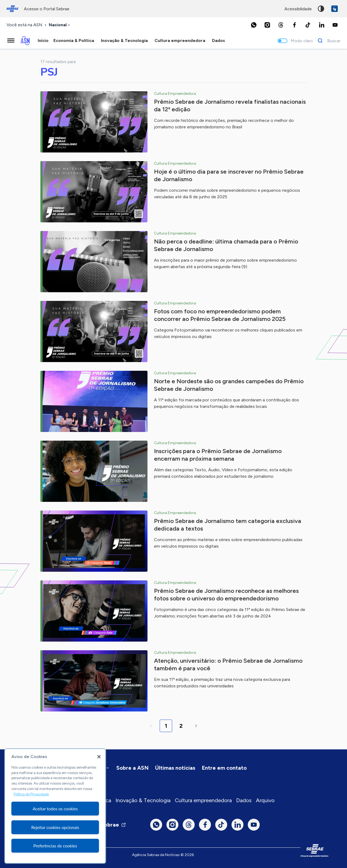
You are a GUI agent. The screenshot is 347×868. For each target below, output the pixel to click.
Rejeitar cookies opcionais (55, 827)
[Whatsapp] (254, 25)
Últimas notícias (175, 768)
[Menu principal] (11, 41)
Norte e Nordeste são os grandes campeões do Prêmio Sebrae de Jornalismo (229, 385)
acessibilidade (298, 9)
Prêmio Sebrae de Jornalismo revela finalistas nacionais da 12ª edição (230, 105)
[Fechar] (99, 757)
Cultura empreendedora (203, 800)
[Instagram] (267, 25)
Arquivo (265, 800)
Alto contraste (321, 9)
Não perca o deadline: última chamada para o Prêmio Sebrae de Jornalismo (226, 245)
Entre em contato (224, 768)
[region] (55, 806)
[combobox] (60, 25)
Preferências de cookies (55, 846)
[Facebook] (294, 25)
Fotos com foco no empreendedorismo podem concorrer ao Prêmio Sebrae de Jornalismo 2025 (220, 315)
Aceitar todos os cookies (55, 809)
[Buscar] (328, 41)
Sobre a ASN (132, 768)
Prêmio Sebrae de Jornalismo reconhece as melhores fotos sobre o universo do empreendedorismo (226, 595)
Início (43, 40)
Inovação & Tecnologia (143, 800)
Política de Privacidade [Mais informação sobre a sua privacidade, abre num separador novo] (31, 794)
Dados (244, 800)
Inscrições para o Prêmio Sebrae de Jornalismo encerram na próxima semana (218, 455)
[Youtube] (335, 25)
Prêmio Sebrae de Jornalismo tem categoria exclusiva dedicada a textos (228, 525)
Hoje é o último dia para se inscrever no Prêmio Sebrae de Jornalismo (229, 175)
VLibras (335, 9)
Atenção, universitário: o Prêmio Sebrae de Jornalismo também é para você (228, 664)
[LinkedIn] (322, 25)
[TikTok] (308, 25)
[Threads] (281, 25)
